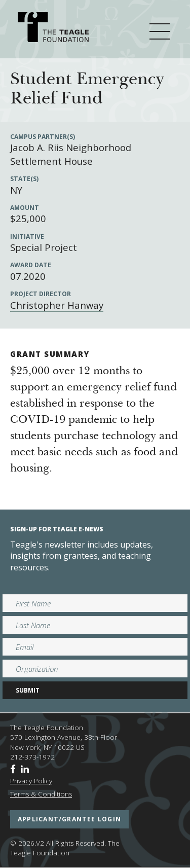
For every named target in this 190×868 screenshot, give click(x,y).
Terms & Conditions (41, 794)
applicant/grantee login (69, 819)
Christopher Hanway (57, 305)
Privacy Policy (31, 781)
